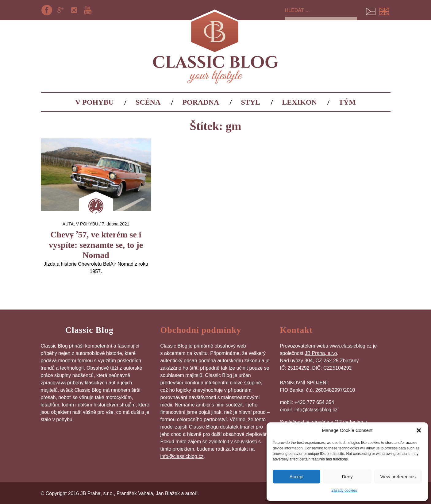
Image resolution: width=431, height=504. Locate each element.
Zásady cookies (344, 491)
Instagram (74, 10)
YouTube (88, 10)
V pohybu (94, 102)
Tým (347, 102)
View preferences (398, 477)
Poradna (201, 102)
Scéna (148, 102)
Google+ (60, 10)
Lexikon (299, 102)
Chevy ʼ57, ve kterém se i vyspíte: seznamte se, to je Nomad (96, 245)
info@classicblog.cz (182, 456)
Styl (251, 102)
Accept (297, 477)
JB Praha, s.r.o (321, 353)
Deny (347, 477)
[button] (419, 430)
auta (68, 224)
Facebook (47, 10)
